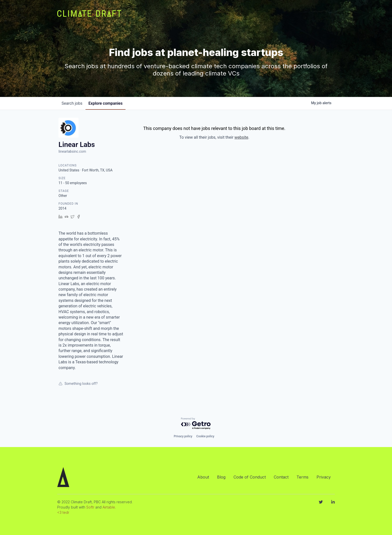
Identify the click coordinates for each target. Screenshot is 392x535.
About (203, 477)
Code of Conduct (250, 477)
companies (108, 103)
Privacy (324, 477)
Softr (90, 507)
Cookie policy (205, 436)
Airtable (109, 507)
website (241, 137)
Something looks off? (78, 384)
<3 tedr (63, 512)
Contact (281, 477)
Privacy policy (183, 436)
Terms (302, 477)
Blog (221, 477)
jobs (73, 103)
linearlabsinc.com (72, 151)
